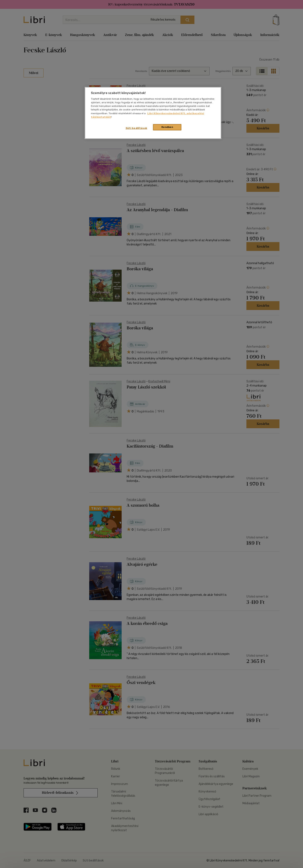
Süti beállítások (136, 128)
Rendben (167, 127)
